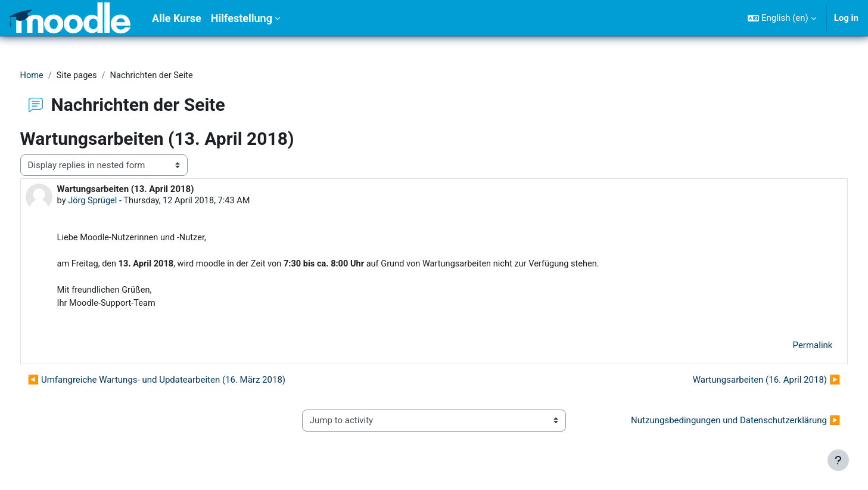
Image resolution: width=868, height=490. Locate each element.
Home (54, 76)
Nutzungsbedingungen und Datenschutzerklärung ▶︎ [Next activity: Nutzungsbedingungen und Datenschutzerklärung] (713, 424)
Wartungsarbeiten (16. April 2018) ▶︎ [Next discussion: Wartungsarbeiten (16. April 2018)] (744, 383)
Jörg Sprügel (116, 201)
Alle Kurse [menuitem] (177, 18)
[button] (782, 18)
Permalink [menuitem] (790, 349)
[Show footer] (838, 460)
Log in (846, 18)
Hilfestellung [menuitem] (242, 18)
